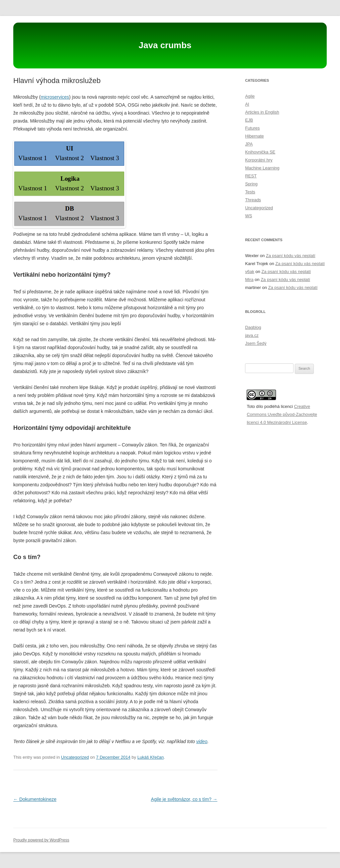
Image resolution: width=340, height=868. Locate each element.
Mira (249, 280)
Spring (251, 184)
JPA (249, 144)
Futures (252, 128)
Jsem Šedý (256, 343)
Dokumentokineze (35, 799)
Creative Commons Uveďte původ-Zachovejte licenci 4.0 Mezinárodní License (282, 414)
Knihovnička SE (260, 152)
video (202, 741)
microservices (55, 97)
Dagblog (253, 327)
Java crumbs (165, 45)
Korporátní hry (259, 160)
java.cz (252, 335)
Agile (250, 96)
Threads (253, 200)
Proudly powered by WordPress (41, 840)
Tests (250, 192)
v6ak (250, 272)
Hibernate (254, 136)
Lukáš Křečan (151, 757)
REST (251, 176)
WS (249, 216)
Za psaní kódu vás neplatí (291, 256)
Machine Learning (262, 168)
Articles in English (262, 112)
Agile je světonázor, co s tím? (184, 799)
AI (247, 104)
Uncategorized (75, 757)
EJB (249, 120)
